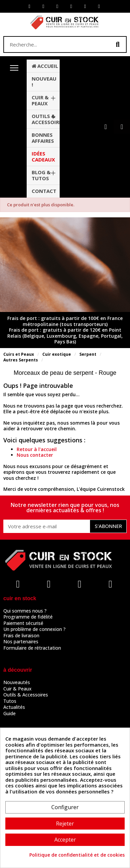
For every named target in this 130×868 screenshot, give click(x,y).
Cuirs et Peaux (19, 354)
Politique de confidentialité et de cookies (77, 855)
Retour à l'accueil (37, 449)
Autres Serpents (21, 360)
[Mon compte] (105, 127)
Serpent (88, 354)
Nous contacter (35, 455)
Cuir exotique (57, 354)
